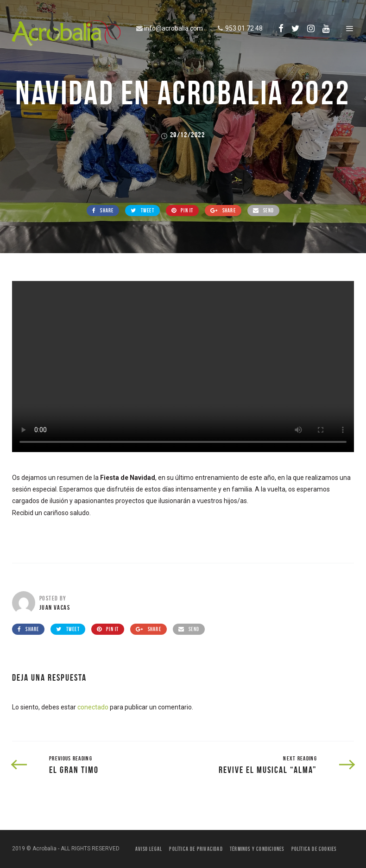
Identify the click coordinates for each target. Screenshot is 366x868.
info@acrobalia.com (169, 28)
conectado (93, 707)
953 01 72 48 (239, 28)
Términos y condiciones (257, 849)
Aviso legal (149, 849)
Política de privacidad (196, 849)
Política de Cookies (314, 849)
